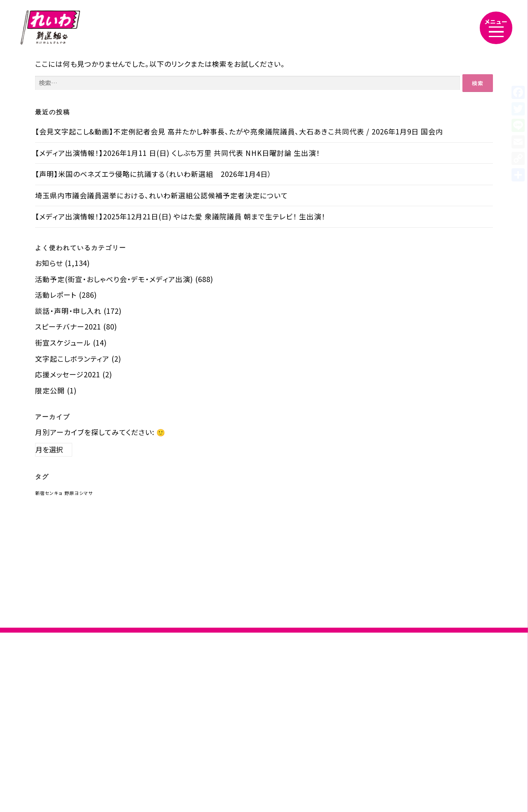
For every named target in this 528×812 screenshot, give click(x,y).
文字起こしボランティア (72, 359)
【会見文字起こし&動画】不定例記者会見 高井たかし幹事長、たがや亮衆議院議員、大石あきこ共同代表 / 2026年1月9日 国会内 (239, 131)
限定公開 (50, 390)
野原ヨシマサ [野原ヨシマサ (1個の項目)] (79, 493)
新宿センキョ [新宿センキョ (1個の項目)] (49, 493)
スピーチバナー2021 (68, 326)
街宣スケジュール (63, 342)
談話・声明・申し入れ (68, 311)
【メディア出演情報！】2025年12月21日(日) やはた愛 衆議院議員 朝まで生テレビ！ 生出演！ (180, 216)
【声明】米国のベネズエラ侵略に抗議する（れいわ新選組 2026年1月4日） (153, 174)
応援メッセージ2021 (68, 374)
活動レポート (56, 295)
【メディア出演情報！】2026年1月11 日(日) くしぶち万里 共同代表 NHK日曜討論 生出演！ (178, 153)
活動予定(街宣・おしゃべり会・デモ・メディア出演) (114, 279)
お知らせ (49, 263)
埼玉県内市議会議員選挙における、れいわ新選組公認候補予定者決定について (161, 195)
